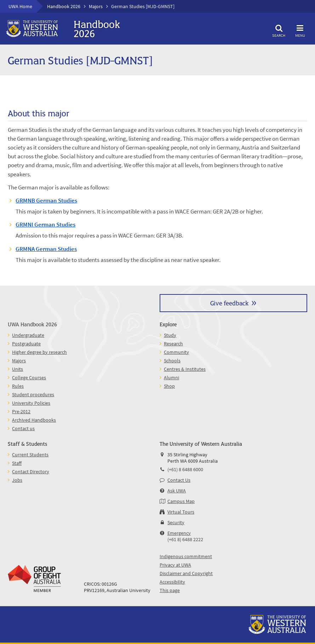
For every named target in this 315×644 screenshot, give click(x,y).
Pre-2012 (21, 411)
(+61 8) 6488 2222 (185, 539)
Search (279, 30)
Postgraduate (26, 344)
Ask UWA (177, 491)
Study (170, 335)
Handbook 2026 (64, 6)
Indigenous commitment (186, 556)
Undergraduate (28, 335)
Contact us (23, 428)
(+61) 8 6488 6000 (185, 469)
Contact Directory (31, 472)
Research (173, 344)
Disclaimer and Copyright (186, 573)
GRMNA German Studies (46, 249)
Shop (169, 386)
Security (176, 522)
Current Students (30, 455)
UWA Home (20, 6)
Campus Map (181, 501)
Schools (172, 361)
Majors (96, 6)
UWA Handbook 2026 (32, 324)
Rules (18, 386)
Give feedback (229, 303)
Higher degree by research (39, 352)
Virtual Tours (181, 512)
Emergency (179, 533)
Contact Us (179, 480)
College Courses (29, 377)
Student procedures (33, 394)
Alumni (171, 377)
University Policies (31, 403)
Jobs (17, 480)
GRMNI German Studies (45, 224)
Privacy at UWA (175, 565)
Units (18, 369)
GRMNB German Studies (46, 200)
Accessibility (172, 582)
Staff (17, 463)
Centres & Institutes (185, 369)
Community (176, 352)
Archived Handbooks (34, 420)
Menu (300, 30)
